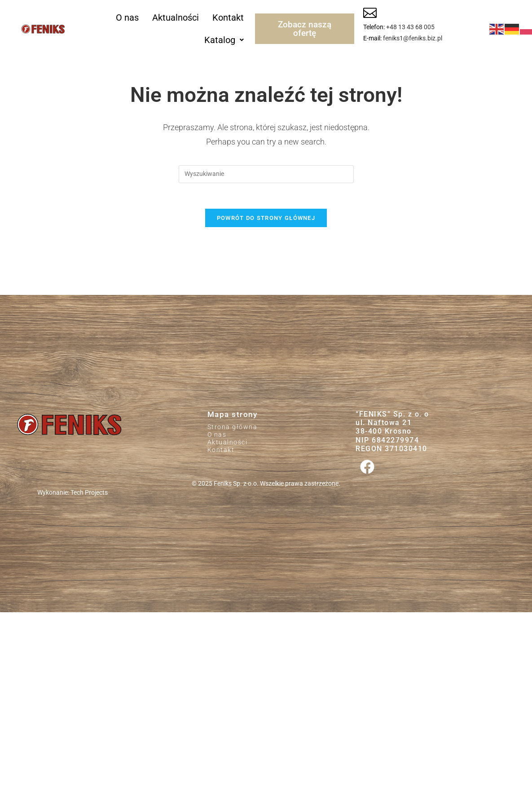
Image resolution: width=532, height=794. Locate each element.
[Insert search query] (266, 174)
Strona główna (233, 429)
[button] (224, 40)
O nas (127, 18)
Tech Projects (89, 495)
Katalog (224, 40)
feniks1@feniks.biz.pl (413, 38)
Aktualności (176, 18)
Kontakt (228, 18)
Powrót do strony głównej (266, 220)
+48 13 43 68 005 (410, 27)
